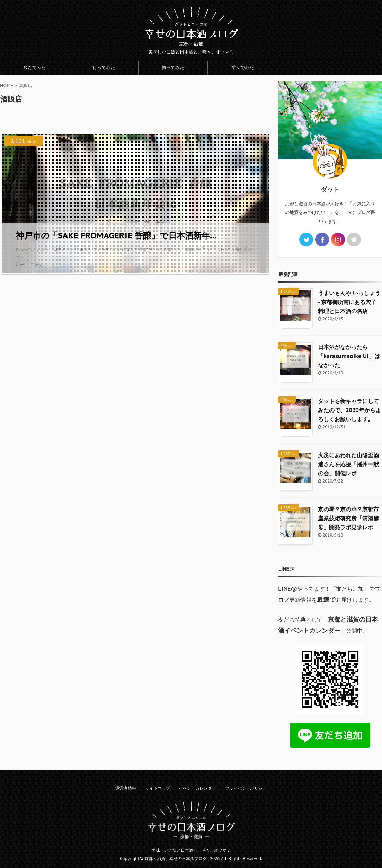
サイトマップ (158, 788)
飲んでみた (34, 67)
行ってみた (104, 67)
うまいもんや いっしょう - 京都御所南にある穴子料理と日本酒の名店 (349, 302)
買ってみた (173, 67)
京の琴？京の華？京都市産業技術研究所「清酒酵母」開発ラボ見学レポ (348, 518)
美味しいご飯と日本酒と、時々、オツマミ (191, 850)
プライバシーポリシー (246, 788)
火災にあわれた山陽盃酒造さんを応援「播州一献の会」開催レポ (348, 464)
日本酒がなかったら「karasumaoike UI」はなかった (349, 356)
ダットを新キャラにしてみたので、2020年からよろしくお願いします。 (349, 410)
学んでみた (243, 67)
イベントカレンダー (197, 788)
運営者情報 (126, 788)
